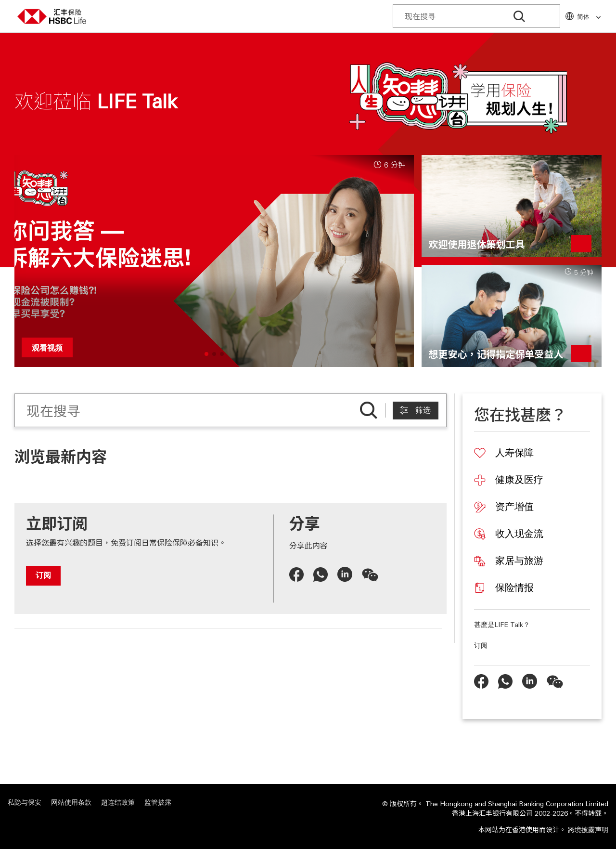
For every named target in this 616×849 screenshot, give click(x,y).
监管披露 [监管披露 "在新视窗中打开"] (158, 802)
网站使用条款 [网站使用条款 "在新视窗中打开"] (71, 802)
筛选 (423, 410)
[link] (596, 18)
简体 (589, 17)
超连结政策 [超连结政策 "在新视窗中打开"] (118, 802)
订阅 (43, 575)
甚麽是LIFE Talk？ (502, 624)
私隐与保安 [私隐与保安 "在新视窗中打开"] (25, 802)
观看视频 (47, 347)
